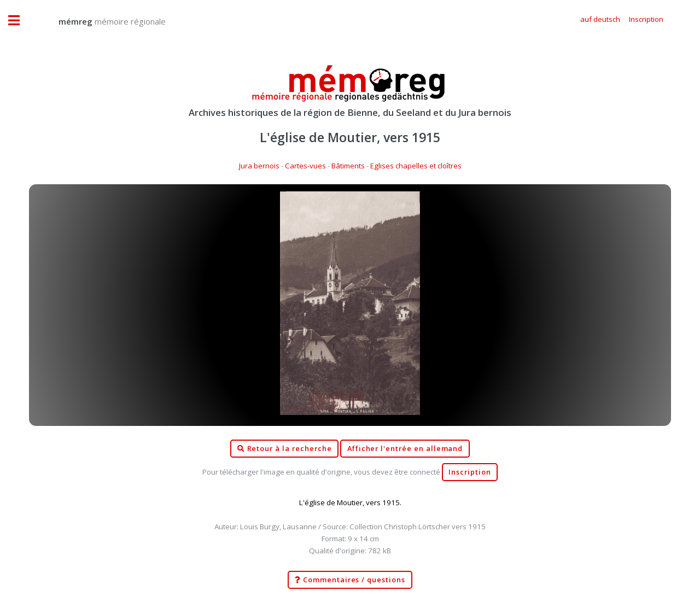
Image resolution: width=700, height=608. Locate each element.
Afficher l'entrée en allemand (405, 449)
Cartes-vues (305, 166)
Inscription (469, 472)
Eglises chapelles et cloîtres (416, 166)
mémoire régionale (101, 21)
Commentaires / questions (350, 580)
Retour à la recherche (285, 449)
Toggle (20, 21)
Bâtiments (348, 166)
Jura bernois (259, 166)
